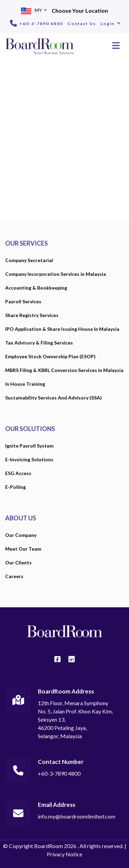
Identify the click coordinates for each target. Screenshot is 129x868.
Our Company (21, 535)
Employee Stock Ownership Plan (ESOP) (50, 356)
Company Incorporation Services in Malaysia (56, 274)
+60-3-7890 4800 (41, 24)
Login (111, 24)
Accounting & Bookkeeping (36, 288)
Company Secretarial (29, 260)
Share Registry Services (32, 315)
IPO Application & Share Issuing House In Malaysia (62, 329)
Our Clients (18, 562)
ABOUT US (21, 518)
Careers (14, 576)
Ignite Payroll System (29, 446)
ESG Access (18, 473)
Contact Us (82, 24)
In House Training (25, 384)
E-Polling (15, 487)
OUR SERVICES (26, 243)
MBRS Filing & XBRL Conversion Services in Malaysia (64, 370)
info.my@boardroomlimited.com (77, 816)
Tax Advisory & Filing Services (39, 343)
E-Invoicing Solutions (29, 459)
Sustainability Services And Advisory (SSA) (53, 398)
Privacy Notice (64, 854)
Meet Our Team (23, 549)
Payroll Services (23, 301)
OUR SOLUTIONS (30, 429)
